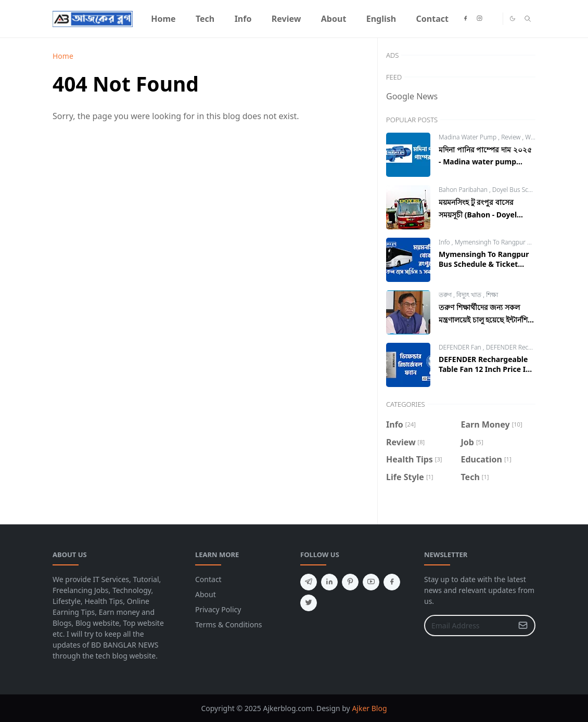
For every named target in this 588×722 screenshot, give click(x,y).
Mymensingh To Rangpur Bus (497, 242)
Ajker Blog (369, 708)
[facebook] (465, 19)
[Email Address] (469, 626)
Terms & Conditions (229, 624)
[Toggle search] (528, 19)
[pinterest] (350, 582)
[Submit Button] (523, 626)
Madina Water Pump (468, 137)
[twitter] (309, 603)
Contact (208, 579)
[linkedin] (329, 582)
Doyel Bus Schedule (521, 190)
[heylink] (494, 19)
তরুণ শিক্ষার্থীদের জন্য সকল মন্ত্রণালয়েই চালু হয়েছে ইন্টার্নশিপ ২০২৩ (486, 320)
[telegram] (309, 582)
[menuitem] (163, 19)
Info (445, 242)
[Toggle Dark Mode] (513, 18)
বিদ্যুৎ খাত (470, 295)
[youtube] (371, 582)
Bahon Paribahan (464, 190)
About (206, 594)
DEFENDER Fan (461, 347)
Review (512, 137)
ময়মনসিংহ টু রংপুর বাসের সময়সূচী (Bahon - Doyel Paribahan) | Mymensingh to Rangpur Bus (486, 219)
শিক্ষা (492, 295)
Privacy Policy (218, 609)
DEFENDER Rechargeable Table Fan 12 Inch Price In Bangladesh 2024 (484, 369)
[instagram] (480, 19)
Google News (412, 96)
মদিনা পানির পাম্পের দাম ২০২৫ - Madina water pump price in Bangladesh (485, 160)
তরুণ (446, 295)
